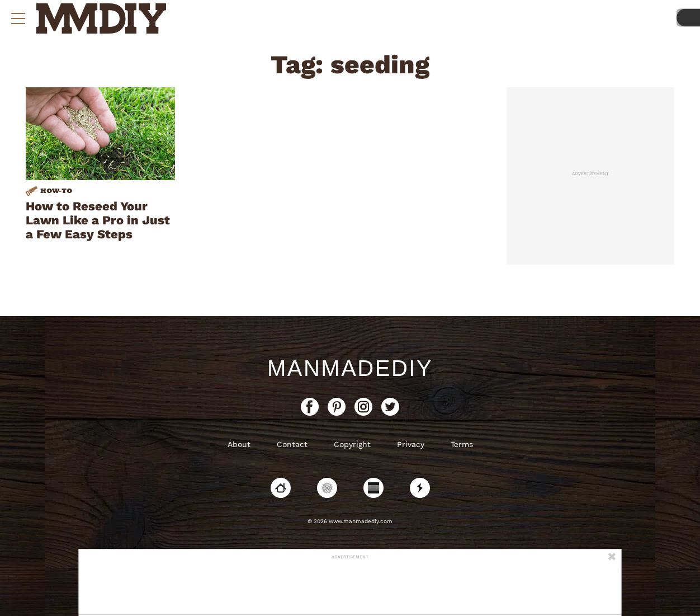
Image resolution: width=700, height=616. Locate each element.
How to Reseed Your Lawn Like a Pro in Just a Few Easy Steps (98, 220)
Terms (462, 444)
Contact (292, 444)
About (239, 444)
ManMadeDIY (350, 368)
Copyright (352, 444)
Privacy (411, 444)
